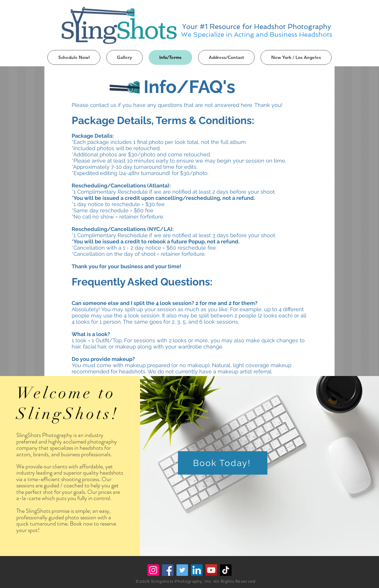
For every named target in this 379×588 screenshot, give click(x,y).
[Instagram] (153, 570)
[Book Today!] (223, 463)
